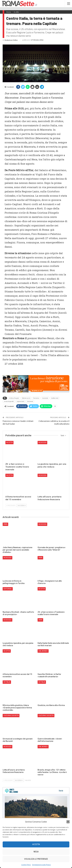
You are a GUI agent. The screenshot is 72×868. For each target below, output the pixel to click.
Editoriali (8, 589)
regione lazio (20, 401)
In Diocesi (42, 443)
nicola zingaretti (9, 401)
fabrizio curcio (26, 398)
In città (9, 443)
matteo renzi (55, 398)
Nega (36, 852)
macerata (45, 398)
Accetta (36, 844)
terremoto (30, 401)
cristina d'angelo (14, 398)
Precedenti (11, 505)
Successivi (22, 505)
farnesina (36, 398)
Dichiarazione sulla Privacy (41, 865)
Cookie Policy (26, 865)
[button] (68, 822)
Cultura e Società (11, 715)
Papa (5, 524)
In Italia (7, 682)
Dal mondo (43, 651)
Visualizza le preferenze (36, 859)
